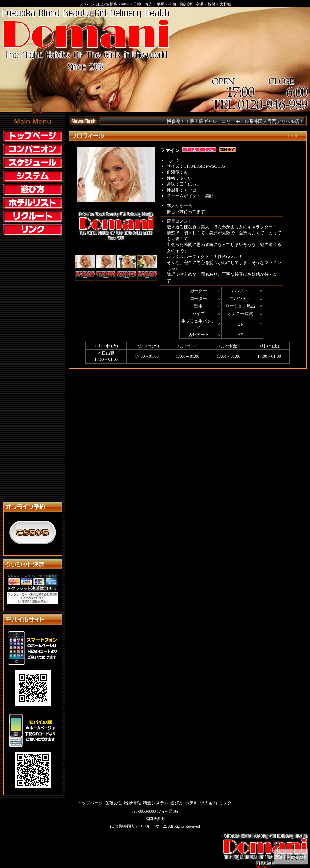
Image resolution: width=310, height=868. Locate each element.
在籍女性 (113, 803)
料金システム (156, 803)
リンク (225, 803)
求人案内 (209, 803)
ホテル (191, 803)
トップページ (90, 803)
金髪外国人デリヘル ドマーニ (141, 826)
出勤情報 (132, 803)
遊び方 (177, 803)
